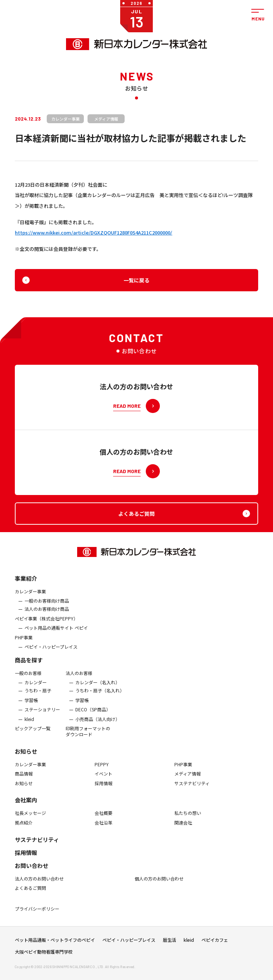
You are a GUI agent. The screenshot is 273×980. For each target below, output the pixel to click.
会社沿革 (103, 827)
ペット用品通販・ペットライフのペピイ (55, 942)
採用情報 (103, 787)
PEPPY (102, 768)
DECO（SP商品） (93, 714)
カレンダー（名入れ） (98, 686)
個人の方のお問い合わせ (159, 882)
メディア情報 (188, 778)
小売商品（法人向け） (98, 723)
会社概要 (103, 817)
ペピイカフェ (215, 942)
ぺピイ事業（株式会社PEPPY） (46, 622)
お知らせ (26, 755)
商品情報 (24, 778)
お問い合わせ (32, 869)
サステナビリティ (192, 787)
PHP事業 (24, 641)
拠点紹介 (24, 827)
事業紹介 (26, 582)
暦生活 (170, 942)
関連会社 (183, 827)
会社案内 (26, 804)
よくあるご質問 (30, 892)
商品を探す (29, 664)
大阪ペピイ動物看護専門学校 (44, 954)
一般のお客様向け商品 (47, 605)
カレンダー (36, 686)
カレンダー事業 (30, 595)
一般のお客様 (28, 677)
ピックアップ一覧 (33, 732)
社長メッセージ (30, 817)
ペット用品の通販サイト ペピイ (56, 632)
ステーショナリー (42, 714)
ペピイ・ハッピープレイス (51, 651)
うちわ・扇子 (38, 695)
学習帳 (31, 704)
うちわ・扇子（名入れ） (100, 695)
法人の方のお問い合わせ (39, 882)
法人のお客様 (79, 677)
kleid (29, 723)
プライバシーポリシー (37, 912)
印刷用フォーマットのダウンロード (88, 735)
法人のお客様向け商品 (47, 613)
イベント (103, 778)
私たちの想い (188, 817)
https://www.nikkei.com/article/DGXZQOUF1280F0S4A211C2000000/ (93, 232)
